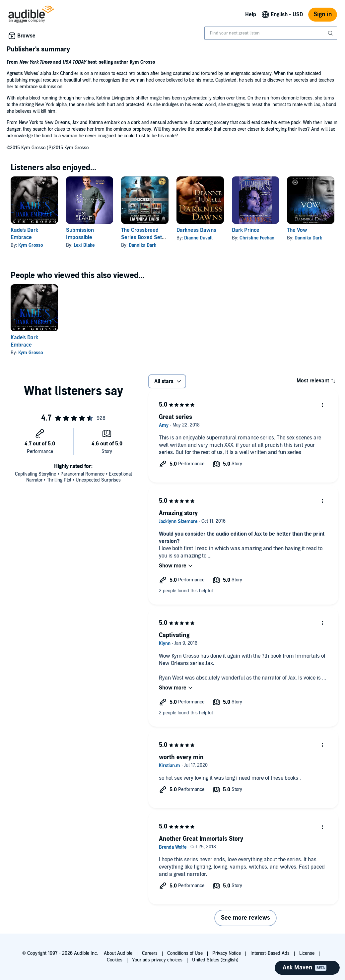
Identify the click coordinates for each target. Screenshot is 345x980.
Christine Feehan (257, 238)
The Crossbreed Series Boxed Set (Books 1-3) (141, 237)
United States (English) (215, 960)
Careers (150, 953)
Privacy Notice (227, 953)
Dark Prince (246, 230)
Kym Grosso (31, 245)
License (307, 953)
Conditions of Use (185, 953)
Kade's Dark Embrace (24, 341)
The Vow (297, 230)
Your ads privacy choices (157, 960)
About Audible (118, 953)
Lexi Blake (84, 245)
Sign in (323, 14)
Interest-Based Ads (270, 953)
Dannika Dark (142, 245)
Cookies (115, 960)
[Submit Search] (331, 33)
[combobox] (271, 33)
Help (251, 15)
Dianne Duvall (198, 238)
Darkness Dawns (196, 230)
